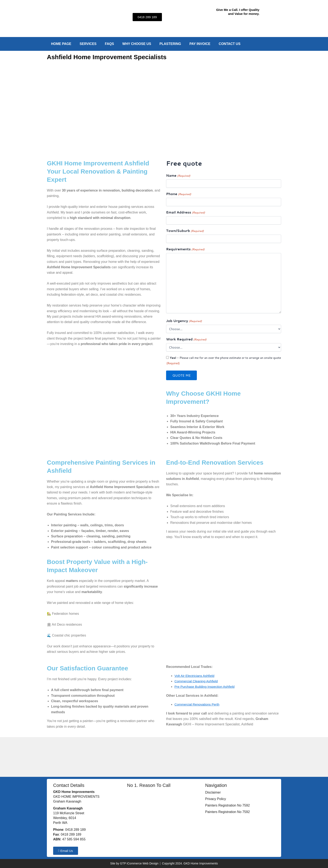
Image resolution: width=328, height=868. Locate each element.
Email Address (186, 212)
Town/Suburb (185, 231)
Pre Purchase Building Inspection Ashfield (205, 687)
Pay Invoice (200, 44)
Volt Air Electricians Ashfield (195, 676)
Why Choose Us (137, 44)
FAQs (109, 44)
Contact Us (230, 44)
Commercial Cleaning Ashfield (197, 681)
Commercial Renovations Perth (198, 704)
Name (178, 176)
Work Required (186, 339)
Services (88, 44)
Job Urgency (184, 321)
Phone (179, 194)
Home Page (61, 44)
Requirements (185, 249)
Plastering (170, 44)
